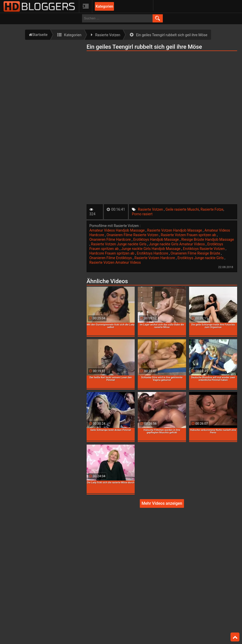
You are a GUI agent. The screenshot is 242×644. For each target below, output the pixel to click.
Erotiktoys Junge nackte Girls (201, 258)
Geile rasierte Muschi (182, 209)
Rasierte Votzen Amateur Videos (115, 262)
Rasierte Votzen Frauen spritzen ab (189, 235)
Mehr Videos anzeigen (162, 503)
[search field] (117, 18)
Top (235, 637)
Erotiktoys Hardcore (153, 253)
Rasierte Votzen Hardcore (155, 258)
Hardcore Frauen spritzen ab (112, 253)
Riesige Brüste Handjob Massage (208, 239)
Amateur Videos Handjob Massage (118, 230)
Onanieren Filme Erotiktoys (111, 258)
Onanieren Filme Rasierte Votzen (133, 235)
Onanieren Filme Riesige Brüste (196, 253)
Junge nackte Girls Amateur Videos (177, 244)
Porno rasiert (142, 214)
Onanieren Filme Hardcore (111, 239)
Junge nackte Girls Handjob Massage (151, 249)
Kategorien (104, 6)
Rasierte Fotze (212, 209)
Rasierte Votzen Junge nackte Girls (119, 244)
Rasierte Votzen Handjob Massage (175, 230)
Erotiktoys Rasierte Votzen (204, 249)
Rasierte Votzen (151, 209)
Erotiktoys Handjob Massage (156, 239)
